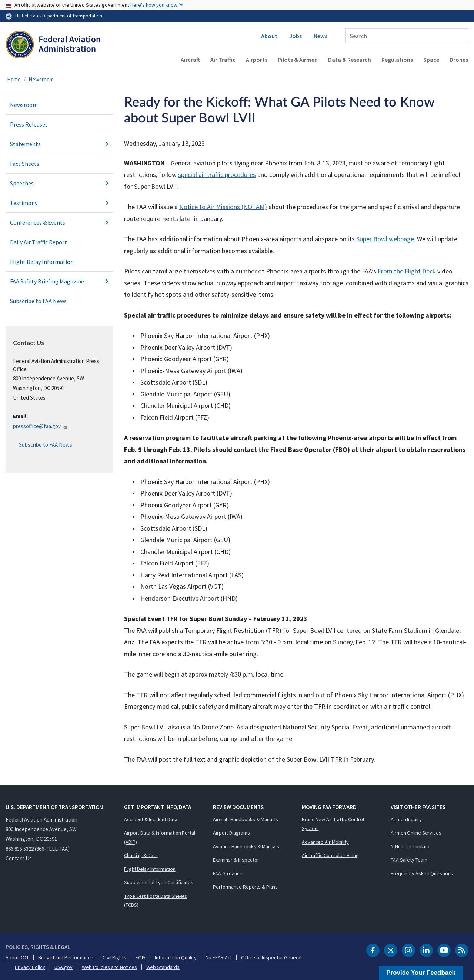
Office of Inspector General (271, 957)
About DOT (17, 957)
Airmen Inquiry (406, 819)
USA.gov (64, 967)
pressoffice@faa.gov (40, 426)
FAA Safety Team (409, 860)
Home (14, 79)
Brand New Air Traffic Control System (333, 824)
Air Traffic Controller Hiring (330, 855)
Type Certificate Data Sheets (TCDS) (156, 901)
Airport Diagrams (231, 833)
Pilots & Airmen (298, 60)
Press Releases (29, 124)
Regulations (397, 60)
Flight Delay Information (42, 262)
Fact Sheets (25, 164)
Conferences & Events (59, 222)
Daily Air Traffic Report (39, 242)
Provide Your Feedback (421, 973)
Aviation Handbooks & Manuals (246, 846)
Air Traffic (223, 60)
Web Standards (163, 967)
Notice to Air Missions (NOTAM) (223, 207)
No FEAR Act (219, 957)
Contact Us (19, 858)
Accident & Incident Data (151, 819)
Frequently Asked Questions (422, 873)
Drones (459, 60)
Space (431, 60)
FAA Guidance (228, 873)
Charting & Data (141, 855)
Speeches (59, 183)
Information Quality (176, 957)
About (269, 36)
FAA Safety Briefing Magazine (59, 281)
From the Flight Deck (407, 271)
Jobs (296, 36)
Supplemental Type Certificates (159, 882)
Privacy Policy (30, 967)
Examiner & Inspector (236, 860)
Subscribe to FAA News (38, 301)
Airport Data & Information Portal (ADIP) (160, 837)
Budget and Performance (66, 957)
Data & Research (350, 60)
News (321, 36)
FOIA (141, 957)
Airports (257, 60)
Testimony (59, 203)
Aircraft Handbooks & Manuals (246, 819)
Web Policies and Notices (109, 967)
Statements (59, 144)
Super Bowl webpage (385, 239)
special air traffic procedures (217, 174)
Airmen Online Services (416, 833)
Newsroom (41, 79)
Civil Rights (114, 957)
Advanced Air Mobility (325, 842)
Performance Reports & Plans (245, 887)
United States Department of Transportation (59, 16)
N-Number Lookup (410, 846)
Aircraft (190, 60)
